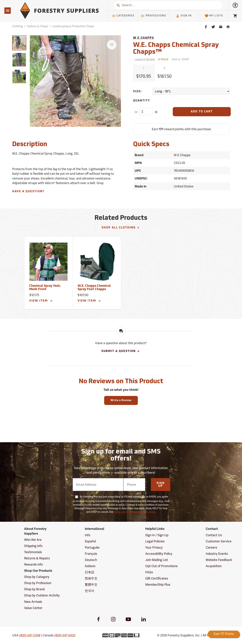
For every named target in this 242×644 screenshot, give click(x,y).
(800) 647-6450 (65, 635)
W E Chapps (144, 38)
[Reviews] (144, 59)
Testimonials (33, 552)
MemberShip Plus (158, 585)
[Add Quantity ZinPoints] (156, 112)
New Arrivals (33, 602)
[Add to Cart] (202, 112)
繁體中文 (91, 585)
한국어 (90, 591)
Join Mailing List (157, 560)
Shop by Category (37, 577)
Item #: (180, 59)
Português (92, 548)
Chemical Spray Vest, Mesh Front (45, 288)
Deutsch (91, 560)
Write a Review (121, 400)
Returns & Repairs (37, 558)
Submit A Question (121, 351)
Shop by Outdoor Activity (42, 595)
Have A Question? (28, 192)
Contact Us (214, 535)
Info (88, 535)
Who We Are (33, 540)
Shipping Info (33, 546)
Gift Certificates (157, 578)
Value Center (33, 608)
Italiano (90, 566)
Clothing (18, 26)
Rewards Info (33, 564)
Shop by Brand (34, 589)
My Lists (214, 16)
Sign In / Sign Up (157, 535)
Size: (137, 92)
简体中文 (91, 578)
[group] (19, 43)
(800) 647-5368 (30, 635)
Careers (211, 548)
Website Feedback (219, 560)
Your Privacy (154, 548)
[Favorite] (112, 45)
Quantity (142, 101)
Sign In (184, 16)
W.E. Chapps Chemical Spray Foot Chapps (94, 288)
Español (90, 541)
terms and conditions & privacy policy (134, 512)
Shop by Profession (38, 583)
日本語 (90, 572)
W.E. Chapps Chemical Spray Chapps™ (176, 49)
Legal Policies (155, 541)
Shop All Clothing (121, 228)
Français (91, 554)
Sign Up (161, 485)
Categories (123, 16)
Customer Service (219, 541)
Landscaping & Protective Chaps (73, 26)
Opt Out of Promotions (161, 566)
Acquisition (214, 566)
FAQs (149, 572)
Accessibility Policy (159, 554)
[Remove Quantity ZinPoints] (136, 112)
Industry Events (217, 554)
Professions (153, 16)
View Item (41, 301)
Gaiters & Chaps (37, 26)
